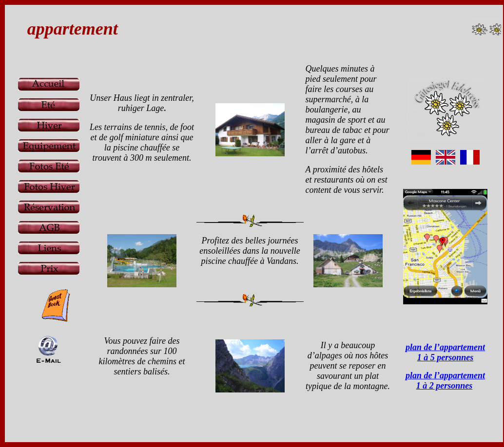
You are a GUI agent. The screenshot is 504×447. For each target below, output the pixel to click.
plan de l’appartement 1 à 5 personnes (445, 352)
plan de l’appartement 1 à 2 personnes (445, 381)
